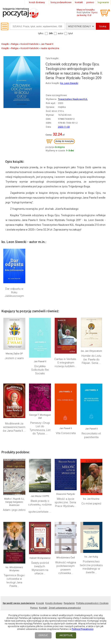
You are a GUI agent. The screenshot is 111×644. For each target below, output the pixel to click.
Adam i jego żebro (14, 510)
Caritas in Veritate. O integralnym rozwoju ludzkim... (66, 363)
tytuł (71, 33)
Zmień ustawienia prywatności (65, 608)
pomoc (90, 2)
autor (61, 33)
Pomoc (34, 608)
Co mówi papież (91, 503)
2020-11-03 (64, 127)
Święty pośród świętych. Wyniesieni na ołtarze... (40, 568)
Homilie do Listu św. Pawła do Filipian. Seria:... (91, 359)
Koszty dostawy (54, 603)
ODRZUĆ (43, 635)
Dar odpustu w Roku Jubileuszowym (14, 292)
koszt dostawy (37, 2)
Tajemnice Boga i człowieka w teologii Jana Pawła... (14, 581)
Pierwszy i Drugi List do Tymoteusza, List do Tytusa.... (40, 428)
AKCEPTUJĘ (66, 635)
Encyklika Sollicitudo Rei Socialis (40, 370)
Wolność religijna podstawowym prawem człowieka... (66, 568)
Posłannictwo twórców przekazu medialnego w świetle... (91, 567)
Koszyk (40, 603)
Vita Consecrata (66, 433)
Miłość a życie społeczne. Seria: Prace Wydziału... (66, 502)
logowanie (103, 2)
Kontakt (43, 608)
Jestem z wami (14, 358)
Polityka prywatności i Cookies (92, 603)
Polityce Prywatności (83, 629)
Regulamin (69, 603)
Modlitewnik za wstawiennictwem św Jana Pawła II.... (14, 427)
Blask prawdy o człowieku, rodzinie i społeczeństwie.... (40, 506)
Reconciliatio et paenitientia (91, 435)
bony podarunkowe (61, 2)
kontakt (79, 2)
